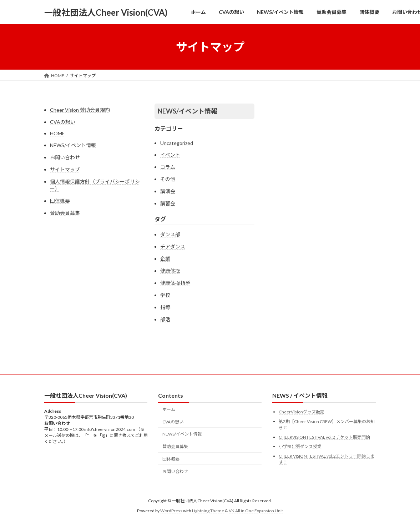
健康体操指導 (175, 283)
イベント (170, 155)
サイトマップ (65, 169)
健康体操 (170, 271)
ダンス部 (170, 234)
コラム (168, 167)
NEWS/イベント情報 (73, 145)
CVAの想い (63, 122)
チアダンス (173, 247)
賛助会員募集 (65, 213)
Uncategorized (177, 143)
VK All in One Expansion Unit (256, 511)
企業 (165, 259)
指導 (165, 307)
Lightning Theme (208, 511)
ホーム (169, 409)
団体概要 (60, 201)
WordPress (171, 511)
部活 (165, 319)
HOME (57, 133)
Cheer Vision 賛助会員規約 (80, 110)
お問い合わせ (65, 157)
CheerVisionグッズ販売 (302, 412)
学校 (165, 295)
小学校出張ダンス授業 (300, 446)
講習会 (168, 203)
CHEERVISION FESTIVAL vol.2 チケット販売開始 (324, 437)
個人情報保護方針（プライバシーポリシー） (95, 185)
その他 (168, 179)
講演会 (168, 191)
